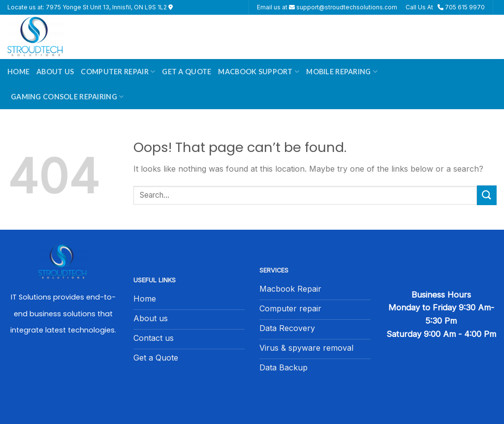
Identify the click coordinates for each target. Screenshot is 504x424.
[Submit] (487, 195)
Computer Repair (118, 72)
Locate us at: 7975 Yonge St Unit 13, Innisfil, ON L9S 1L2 (90, 7)
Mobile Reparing (342, 72)
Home (18, 72)
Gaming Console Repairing (67, 97)
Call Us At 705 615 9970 (445, 7)
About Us (55, 72)
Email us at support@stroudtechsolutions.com (327, 7)
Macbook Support (259, 72)
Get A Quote (187, 72)
